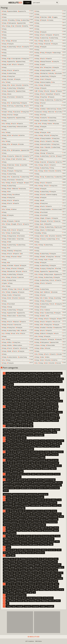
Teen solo (6, 590)
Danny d (13, 432)
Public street (11, 165)
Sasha (17, 576)
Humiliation (46, 469)
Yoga (13, 606)
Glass (42, 348)
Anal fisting (57, 298)
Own (13, 26)
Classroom (55, 421)
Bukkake (12, 390)
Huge (32, 463)
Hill (21, 254)
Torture (50, 584)
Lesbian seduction (12, 357)
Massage (14, 511)
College (48, 421)
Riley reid (10, 553)
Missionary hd (53, 522)
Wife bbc (13, 601)
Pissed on (56, 35)
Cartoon (29, 407)
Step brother (20, 578)
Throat (6, 592)
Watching (10, 251)
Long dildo (26, 505)
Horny (42, 463)
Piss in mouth (44, 212)
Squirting (30, 564)
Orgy (30, 530)
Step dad (48, 576)
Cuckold (22, 407)
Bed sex (13, 395)
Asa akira (6, 379)
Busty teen (7, 393)
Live (52, 41)
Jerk (41, 292)
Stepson (31, 581)
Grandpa (47, 452)
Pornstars (17, 542)
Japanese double (56, 485)
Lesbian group (44, 38)
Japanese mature (8, 485)
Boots (9, 94)
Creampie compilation (20, 412)
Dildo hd (24, 331)
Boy (13, 393)
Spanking (6, 559)
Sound (50, 559)
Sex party (59, 578)
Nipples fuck (44, 528)
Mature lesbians (17, 345)
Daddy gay (38, 432)
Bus (17, 387)
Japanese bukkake (12, 11)
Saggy (31, 567)
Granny (8, 452)
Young (8, 606)
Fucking (11, 449)
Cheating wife (54, 415)
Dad (20, 426)
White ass (51, 601)
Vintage (14, 598)
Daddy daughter (39, 435)
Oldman (56, 530)
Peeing (42, 53)
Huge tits (53, 469)
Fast (58, 446)
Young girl (20, 606)
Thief (35, 587)
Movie (15, 516)
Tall (21, 587)
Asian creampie (55, 376)
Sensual (6, 581)
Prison (31, 542)
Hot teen (52, 156)
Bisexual (6, 395)
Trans (5, 587)
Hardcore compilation (58, 209)
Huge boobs (7, 471)
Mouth (42, 200)
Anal (8, 373)
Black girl (59, 401)
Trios (58, 239)
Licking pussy (7, 508)
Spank (45, 559)
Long (59, 500)
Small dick (46, 581)
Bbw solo (32, 401)
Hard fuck (13, 469)
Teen (8, 584)
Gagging (55, 17)
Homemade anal (22, 460)
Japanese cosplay (45, 485)
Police (46, 544)
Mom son (27, 511)
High (9, 59)
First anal (25, 441)
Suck (42, 576)
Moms (45, 522)
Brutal (30, 390)
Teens (11, 587)
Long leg (43, 268)
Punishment (38, 542)
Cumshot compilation (10, 418)
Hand (21, 471)
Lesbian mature (8, 505)
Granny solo (25, 457)
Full (27, 446)
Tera (18, 333)
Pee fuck (10, 115)
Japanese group (43, 494)
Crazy (45, 418)
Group (42, 177)
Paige (51, 544)
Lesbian (14, 500)
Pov (15, 539)
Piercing (52, 542)
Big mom (17, 401)
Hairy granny (18, 463)
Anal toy (6, 382)
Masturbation (32, 516)
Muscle (39, 514)
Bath (33, 398)
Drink (13, 85)
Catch (9, 64)
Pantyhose (17, 536)
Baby (18, 395)
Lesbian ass (18, 505)
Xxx (7, 603)
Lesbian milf (24, 503)
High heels (12, 466)
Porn (20, 539)
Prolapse (28, 536)
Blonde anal (49, 404)
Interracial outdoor (45, 144)
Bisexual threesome (46, 62)
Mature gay (33, 525)
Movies (30, 519)
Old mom (43, 109)
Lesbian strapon (8, 503)
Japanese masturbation (19, 494)
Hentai (8, 460)
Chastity (12, 421)
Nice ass (47, 41)
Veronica (50, 598)
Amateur (40, 373)
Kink (49, 132)
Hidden (6, 463)
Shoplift (37, 576)
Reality (23, 553)
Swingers (37, 564)
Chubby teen (33, 415)
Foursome (27, 443)
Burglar (16, 115)
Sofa (9, 230)
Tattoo (46, 298)
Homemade (42, 460)
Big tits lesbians (59, 227)
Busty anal (23, 390)
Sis (18, 570)
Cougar (17, 423)
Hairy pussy (58, 466)
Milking (45, 516)
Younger (43, 606)
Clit (36, 412)
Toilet (30, 587)
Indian (8, 474)
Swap (49, 564)
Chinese (37, 345)
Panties (31, 539)
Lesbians (32, 500)
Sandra (9, 295)
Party (52, 536)
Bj (46, 401)
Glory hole (55, 455)
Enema (50, 124)
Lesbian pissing (54, 38)
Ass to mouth (59, 112)
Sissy (12, 559)
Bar (9, 263)
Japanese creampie (9, 488)
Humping (50, 466)
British (57, 398)
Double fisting (47, 432)
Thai (12, 584)
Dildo (31, 426)
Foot (13, 441)
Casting (56, 407)
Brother (6, 390)
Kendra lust (28, 497)
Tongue (25, 592)
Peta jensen (45, 536)
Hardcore (26, 463)
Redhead (44, 550)
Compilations (52, 418)
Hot (36, 460)
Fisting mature (21, 88)
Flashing (32, 446)
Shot (42, 325)
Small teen (30, 576)
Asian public (24, 165)
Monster (58, 514)
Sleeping (23, 559)
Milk (23, 514)
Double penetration (36, 430)
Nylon (8, 528)
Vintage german (12, 236)
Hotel (37, 463)
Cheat (50, 409)
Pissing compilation (45, 70)
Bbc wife (29, 404)
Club (15, 415)
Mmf (5, 516)
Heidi (42, 79)
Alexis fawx (20, 376)
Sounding (30, 573)
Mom (8, 511)
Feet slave (50, 328)
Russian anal (31, 553)
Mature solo (22, 519)
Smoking (40, 562)
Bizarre (42, 230)
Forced (43, 441)
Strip (29, 570)
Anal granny (22, 189)
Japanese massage (49, 480)
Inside (5, 477)
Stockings (13, 562)
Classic (26, 415)
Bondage (38, 387)
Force (62, 441)
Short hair (45, 567)
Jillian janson (58, 482)
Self (56, 581)
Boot (57, 387)
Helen (42, 357)
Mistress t (6, 519)
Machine (28, 514)
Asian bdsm (23, 382)
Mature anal (39, 511)
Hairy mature (22, 469)
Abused (40, 376)
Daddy (8, 426)
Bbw (13, 387)
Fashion (42, 316)
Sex (40, 559)
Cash (31, 423)
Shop (46, 570)
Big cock (55, 390)
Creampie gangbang (49, 412)
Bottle (9, 351)
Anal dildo (33, 376)
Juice (24, 159)
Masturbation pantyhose (11, 522)
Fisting (37, 298)
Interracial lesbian (22, 127)
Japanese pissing (21, 62)
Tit (34, 592)
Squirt (17, 559)
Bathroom (47, 292)
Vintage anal (32, 598)
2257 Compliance (30, 641)
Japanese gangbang (27, 488)
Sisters (13, 570)
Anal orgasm (41, 382)
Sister (8, 555)
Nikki (49, 17)
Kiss (34, 497)
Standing (34, 570)
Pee (41, 67)
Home (5, 466)
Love (48, 500)
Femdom (5, 20)
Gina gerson (17, 112)
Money (54, 511)
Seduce (17, 573)
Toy (56, 590)
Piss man (21, 144)
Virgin (8, 598)
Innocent (57, 474)
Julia (26, 485)
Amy (53, 82)
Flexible (55, 443)
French (12, 443)
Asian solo (43, 162)
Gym (49, 455)
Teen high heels (16, 59)
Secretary (23, 570)
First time (22, 446)
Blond (56, 404)
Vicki (45, 598)
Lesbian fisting (25, 20)
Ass (27, 373)
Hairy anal (20, 466)
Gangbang (19, 452)
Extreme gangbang (45, 82)
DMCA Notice (38, 641)
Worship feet (44, 73)
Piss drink (18, 26)
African (11, 384)
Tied (45, 584)
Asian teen (14, 379)
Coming (20, 418)
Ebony (8, 438)
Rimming (37, 550)
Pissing (4, 11)
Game (44, 455)
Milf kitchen (7, 525)
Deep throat (29, 432)
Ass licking (59, 382)
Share (12, 573)
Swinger (13, 567)
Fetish (9, 242)
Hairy (13, 460)
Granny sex (58, 339)
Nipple (42, 218)
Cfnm (25, 409)
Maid (34, 514)
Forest (13, 333)
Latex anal (21, 277)
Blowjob (48, 390)
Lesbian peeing (21, 245)
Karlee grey (40, 497)
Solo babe (10, 265)
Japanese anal (32, 480)
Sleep (13, 555)
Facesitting (11, 20)
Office (15, 530)
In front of (12, 477)
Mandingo (48, 511)
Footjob (4, 112)
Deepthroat (19, 430)
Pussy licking (16, 544)
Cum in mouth (8, 415)
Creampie (16, 407)
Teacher (24, 584)
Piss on (42, 35)
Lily (60, 505)
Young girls (50, 606)
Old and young (48, 530)
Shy (52, 581)
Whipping (44, 601)
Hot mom (55, 460)
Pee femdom (59, 73)
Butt (42, 404)
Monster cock (23, 516)
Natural (56, 528)
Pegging (6, 539)
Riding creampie (49, 274)
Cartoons (39, 418)
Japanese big (7, 494)
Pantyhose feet (58, 328)
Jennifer (6, 491)
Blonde (29, 395)
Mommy (36, 519)
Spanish (23, 576)
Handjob (31, 460)
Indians (19, 477)
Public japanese (12, 23)
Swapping (14, 292)
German (26, 452)
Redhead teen (40, 553)
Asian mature (32, 382)
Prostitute (24, 542)
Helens (47, 357)
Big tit (5, 404)
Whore (9, 342)
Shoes (5, 578)
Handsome (49, 463)
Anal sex (61, 379)
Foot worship (50, 441)
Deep (45, 430)
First (60, 443)
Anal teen (46, 376)
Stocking (6, 564)
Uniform (23, 595)
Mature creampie (53, 519)
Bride (40, 395)
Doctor (26, 426)
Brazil (19, 257)
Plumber (43, 257)
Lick (14, 508)
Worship (51, 73)
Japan (15, 480)
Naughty (14, 224)
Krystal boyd (49, 94)
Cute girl (20, 409)
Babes (38, 398)
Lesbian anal (33, 503)
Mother (10, 345)
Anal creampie (58, 373)
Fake (42, 106)
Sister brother (57, 564)
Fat (33, 443)
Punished (43, 328)
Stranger (6, 567)
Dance (12, 430)
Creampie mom (21, 421)
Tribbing (42, 590)
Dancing (30, 435)
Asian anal (7, 376)
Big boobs (24, 401)
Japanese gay (19, 485)
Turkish (51, 587)
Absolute (15, 3)
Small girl (25, 567)
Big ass (45, 387)
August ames (44, 379)
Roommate (54, 292)
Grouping (50, 20)
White (38, 601)
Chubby (35, 409)
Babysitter (33, 393)
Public (34, 536)
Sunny (55, 570)
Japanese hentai (32, 494)
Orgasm (4, 283)
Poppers (48, 218)
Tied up (61, 590)
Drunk (37, 100)
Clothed (36, 421)
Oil (34, 530)
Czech (41, 407)
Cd (58, 418)
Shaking (46, 573)
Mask (40, 516)
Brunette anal (11, 271)
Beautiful (42, 390)
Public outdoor (12, 239)
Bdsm (37, 227)
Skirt (18, 331)
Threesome (31, 584)
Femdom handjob (28, 449)
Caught (55, 409)
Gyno (42, 147)
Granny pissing (52, 118)
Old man (24, 530)
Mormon (22, 522)
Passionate (47, 44)
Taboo (56, 584)
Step (19, 562)
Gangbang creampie (57, 452)
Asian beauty (14, 382)
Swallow (53, 573)
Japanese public (21, 23)
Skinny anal (38, 567)
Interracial (15, 474)
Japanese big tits (33, 485)
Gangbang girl (34, 457)
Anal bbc (36, 379)
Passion (45, 542)
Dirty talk (6, 432)
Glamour (14, 209)
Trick (36, 590)
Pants (42, 313)
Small (19, 564)
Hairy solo (38, 469)
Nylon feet (30, 528)
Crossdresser (43, 409)
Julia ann (40, 480)
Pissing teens (25, 59)
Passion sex (57, 221)
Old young (10, 106)
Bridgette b (45, 398)
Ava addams (48, 373)
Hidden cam (42, 466)
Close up (43, 239)
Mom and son (16, 514)
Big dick (27, 398)
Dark (53, 70)
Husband (6, 469)
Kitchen (20, 497)
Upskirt (17, 595)
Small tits (11, 576)
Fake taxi (46, 446)
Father (49, 443)
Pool (41, 544)
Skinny (36, 559)
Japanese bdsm (17, 482)
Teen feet (18, 592)
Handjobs (15, 471)
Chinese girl (24, 423)
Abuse (13, 376)
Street (17, 165)
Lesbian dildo (21, 508)
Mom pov (43, 519)
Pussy (36, 539)
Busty (35, 395)
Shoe (9, 192)
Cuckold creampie (29, 418)
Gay (13, 452)
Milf (36, 91)
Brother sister (20, 393)
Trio (32, 590)
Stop (25, 581)
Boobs (21, 398)
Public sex (24, 544)
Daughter (15, 426)
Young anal (35, 606)
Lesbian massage (36, 505)
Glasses (17, 457)
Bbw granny (52, 401)
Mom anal (51, 112)
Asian (12, 373)
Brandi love (41, 393)
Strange (10, 307)
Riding (20, 550)
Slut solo (17, 221)
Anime (22, 373)
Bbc (26, 387)
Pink (47, 316)
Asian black (53, 379)
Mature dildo (42, 525)
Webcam (20, 601)
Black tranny (40, 401)
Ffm (44, 443)
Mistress (52, 514)
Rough (15, 550)
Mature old (18, 156)
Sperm (41, 570)
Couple (20, 415)
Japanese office (43, 488)
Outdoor (39, 530)
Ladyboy (54, 500)
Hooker (56, 463)
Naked (37, 528)
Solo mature (38, 581)
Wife (8, 601)
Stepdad (6, 573)
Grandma (38, 455)
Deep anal (7, 435)
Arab (17, 373)
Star (27, 578)
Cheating (13, 409)
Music (10, 516)
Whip (26, 601)
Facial (5, 449)
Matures (14, 525)
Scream (12, 581)
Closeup (6, 421)
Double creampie (21, 435)
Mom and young (51, 109)
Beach (23, 395)
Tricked (11, 592)
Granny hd (23, 455)
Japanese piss (22, 11)
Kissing (14, 497)
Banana (53, 91)
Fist (36, 124)
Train (52, 590)
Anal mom (29, 379)
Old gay (6, 533)
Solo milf (32, 578)
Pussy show (7, 544)
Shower (50, 562)
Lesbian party (53, 503)
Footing (15, 446)
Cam (47, 415)
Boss (27, 393)
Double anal (21, 432)
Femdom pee (20, 97)
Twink (13, 159)
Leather (26, 500)
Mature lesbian (12, 316)
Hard (49, 460)
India (28, 474)
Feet (31, 441)
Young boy (27, 606)
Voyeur (19, 598)
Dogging (57, 430)
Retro (59, 550)
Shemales (52, 578)
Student (44, 564)
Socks (36, 573)
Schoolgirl (25, 562)
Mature (21, 511)
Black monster (8, 398)
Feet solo (38, 443)
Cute (40, 412)
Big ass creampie (14, 404)
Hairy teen (30, 469)
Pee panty (43, 115)
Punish (25, 539)
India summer (49, 474)
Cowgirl (42, 421)
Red (5, 553)
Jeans (18, 488)
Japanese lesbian (38, 482)
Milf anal (29, 522)
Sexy (51, 570)
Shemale (30, 559)
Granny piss (26, 47)
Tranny (16, 587)
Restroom (16, 322)
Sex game (10, 79)
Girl (17, 455)
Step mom (32, 562)
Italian (33, 474)
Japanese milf (7, 482)
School (24, 564)
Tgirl (30, 592)
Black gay (49, 393)
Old (19, 530)
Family (18, 441)
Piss (3, 26)
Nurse (9, 189)
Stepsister (6, 570)
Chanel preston (8, 412)
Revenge (43, 153)
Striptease (19, 581)
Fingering (39, 446)
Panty (57, 542)
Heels (11, 463)
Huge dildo (34, 466)
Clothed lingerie (50, 230)
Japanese (9, 480)
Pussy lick (43, 539)
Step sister (53, 567)
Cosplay (35, 407)
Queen (8, 547)
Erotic (24, 438)
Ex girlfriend (16, 195)
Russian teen (52, 550)
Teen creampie (42, 587)
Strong (23, 573)
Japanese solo (28, 482)
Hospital (27, 466)
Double (6, 430)
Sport (54, 576)
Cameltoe (41, 415)
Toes (13, 590)
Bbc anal (56, 393)
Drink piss (25, 26)
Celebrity (6, 409)
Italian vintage (57, 53)
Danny (54, 432)
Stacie (56, 559)
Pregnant (9, 536)
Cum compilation (8, 423)
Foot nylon (18, 449)
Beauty (23, 404)
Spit (15, 289)
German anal (17, 325)
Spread (17, 265)
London (55, 505)
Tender (51, 260)
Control (29, 421)
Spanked (13, 564)
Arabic (5, 384)
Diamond (26, 430)
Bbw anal (15, 189)
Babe (44, 395)
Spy (45, 562)
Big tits (61, 390)
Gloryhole (11, 455)
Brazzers (51, 387)
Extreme (14, 438)
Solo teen (60, 573)
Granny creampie (8, 457)
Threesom (43, 307)
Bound (52, 398)
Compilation (48, 407)
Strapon (6, 562)
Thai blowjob (20, 590)
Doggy (51, 430)
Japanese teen (49, 482)
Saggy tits (61, 567)
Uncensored (10, 595)
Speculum (48, 147)
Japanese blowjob (54, 488)
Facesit (53, 446)
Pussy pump (43, 97)
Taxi (25, 587)
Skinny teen (44, 578)
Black (8, 387)
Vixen (25, 598)
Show (59, 576)
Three (56, 587)
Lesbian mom (41, 500)
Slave (55, 562)
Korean (9, 497)
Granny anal (38, 112)
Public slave (43, 17)
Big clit (16, 398)
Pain (39, 536)
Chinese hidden (50, 345)
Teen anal (39, 584)
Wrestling (32, 601)
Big (18, 390)
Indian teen (40, 474)
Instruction (22, 298)
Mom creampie (53, 516)
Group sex (30, 455)
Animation (21, 379)
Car (3, 333)
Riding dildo (48, 224)
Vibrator (39, 598)
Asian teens (59, 162)
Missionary (7, 514)
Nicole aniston (16, 528)
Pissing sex (43, 20)
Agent (27, 376)
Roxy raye (56, 124)
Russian (9, 550)
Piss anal (14, 41)
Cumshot (59, 412)
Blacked (32, 387)
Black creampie (8, 401)
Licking (8, 500)
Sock (38, 578)
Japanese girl (22, 480)
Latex (20, 500)
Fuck (5, 446)
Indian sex (22, 474)
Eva (19, 438)
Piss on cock (56, 322)
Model (61, 516)
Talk (47, 590)
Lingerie (42, 64)
